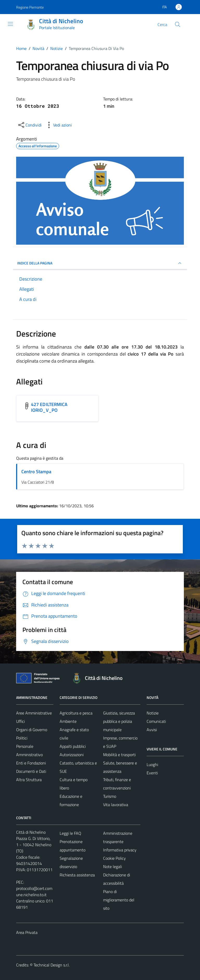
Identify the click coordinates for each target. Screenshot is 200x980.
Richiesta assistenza (77, 875)
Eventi (152, 773)
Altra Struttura (29, 780)
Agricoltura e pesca (76, 713)
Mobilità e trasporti (119, 755)
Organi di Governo (32, 730)
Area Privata (27, 932)
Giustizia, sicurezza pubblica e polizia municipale (119, 721)
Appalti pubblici (73, 746)
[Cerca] (178, 24)
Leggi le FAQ (70, 833)
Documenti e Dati (31, 771)
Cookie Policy (114, 858)
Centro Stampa (36, 472)
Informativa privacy (120, 850)
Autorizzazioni (72, 755)
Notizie (153, 713)
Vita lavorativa (116, 805)
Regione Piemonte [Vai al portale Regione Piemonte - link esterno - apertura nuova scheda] (30, 7)
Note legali (113, 867)
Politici (22, 738)
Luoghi (152, 764)
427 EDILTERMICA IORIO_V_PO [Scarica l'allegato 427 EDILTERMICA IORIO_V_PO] (49, 407)
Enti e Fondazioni (31, 763)
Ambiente (68, 721)
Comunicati (156, 721)
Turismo (110, 796)
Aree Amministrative (34, 713)
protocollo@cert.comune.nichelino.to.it (34, 892)
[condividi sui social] (29, 125)
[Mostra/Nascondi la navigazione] (10, 24)
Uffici (20, 721)
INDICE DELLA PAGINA (100, 263)
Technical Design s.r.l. (52, 965)
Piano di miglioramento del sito (119, 900)
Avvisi (152, 730)
